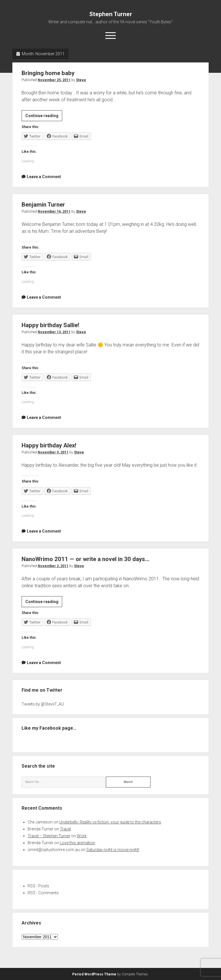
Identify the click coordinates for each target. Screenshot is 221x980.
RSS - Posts (38, 886)
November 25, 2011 (54, 80)
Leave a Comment (44, 177)
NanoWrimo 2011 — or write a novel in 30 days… (87, 559)
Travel (65, 829)
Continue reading (44, 117)
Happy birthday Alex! (50, 445)
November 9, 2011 (53, 452)
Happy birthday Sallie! (51, 325)
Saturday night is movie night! (113, 850)
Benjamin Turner (44, 205)
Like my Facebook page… (49, 728)
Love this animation (78, 843)
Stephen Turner (111, 14)
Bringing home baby (49, 73)
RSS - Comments (43, 893)
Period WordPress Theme (94, 974)
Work (82, 836)
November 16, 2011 (54, 211)
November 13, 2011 (54, 332)
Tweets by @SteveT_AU (43, 704)
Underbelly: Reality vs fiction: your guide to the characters (110, 822)
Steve (81, 80)
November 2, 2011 (53, 566)
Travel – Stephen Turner (49, 836)
